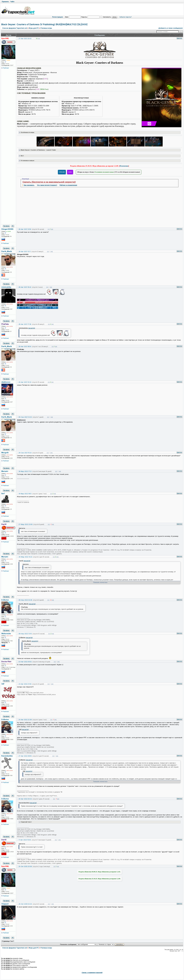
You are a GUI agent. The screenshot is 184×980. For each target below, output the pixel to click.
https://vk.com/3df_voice (34, 693)
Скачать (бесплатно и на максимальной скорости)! (49, 182)
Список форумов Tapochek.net (15, 28)
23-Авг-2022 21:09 (25, 684)
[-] (49, 229)
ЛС (13, 226)
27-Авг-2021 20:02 (25, 39)
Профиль (6, 226)
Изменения (124, 166)
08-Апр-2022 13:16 (25, 634)
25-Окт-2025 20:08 (25, 866)
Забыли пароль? (126, 17)
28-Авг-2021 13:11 (25, 251)
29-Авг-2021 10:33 (25, 382)
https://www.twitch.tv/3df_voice (44, 694)
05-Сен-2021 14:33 (25, 417)
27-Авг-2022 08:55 (25, 756)
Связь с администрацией (92, 972)
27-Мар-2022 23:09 (26, 524)
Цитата (179, 38)
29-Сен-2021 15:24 (25, 453)
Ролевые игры (46, 28)
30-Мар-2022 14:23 (25, 557)
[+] (39, 39)
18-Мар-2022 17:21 (25, 471)
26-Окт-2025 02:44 (25, 904)
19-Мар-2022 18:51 (25, 494)
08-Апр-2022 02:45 (25, 600)
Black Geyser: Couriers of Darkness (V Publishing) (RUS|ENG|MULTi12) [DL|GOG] (44, 24)
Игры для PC (34, 28)
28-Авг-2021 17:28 (25, 324)
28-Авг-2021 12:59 (25, 229)
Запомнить (106, 17)
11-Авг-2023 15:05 (25, 840)
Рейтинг (6, 68)
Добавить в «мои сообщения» (171, 28)
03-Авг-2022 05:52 (25, 662)
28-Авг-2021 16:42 (25, 287)
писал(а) (32, 328)
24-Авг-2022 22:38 (25, 720)
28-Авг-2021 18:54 (25, 346)
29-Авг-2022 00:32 (25, 799)
